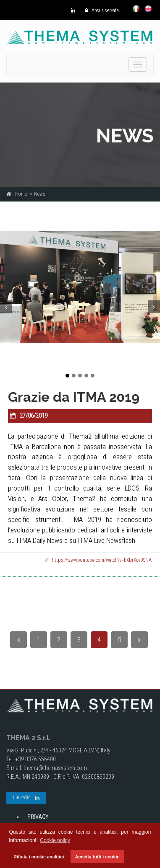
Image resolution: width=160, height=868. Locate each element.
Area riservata (100, 10)
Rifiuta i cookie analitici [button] (39, 857)
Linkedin (26, 798)
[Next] (139, 640)
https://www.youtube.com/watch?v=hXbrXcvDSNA (102, 560)
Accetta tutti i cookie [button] (97, 857)
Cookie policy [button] (55, 840)
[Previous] (18, 640)
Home (21, 194)
